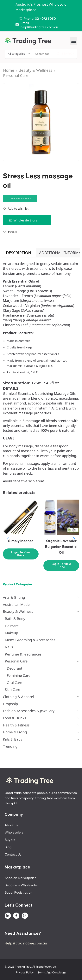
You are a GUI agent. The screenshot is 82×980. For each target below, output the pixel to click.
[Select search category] (19, 54)
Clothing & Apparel (18, 697)
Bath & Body (15, 619)
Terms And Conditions (52, 973)
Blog (8, 847)
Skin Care (13, 690)
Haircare (12, 626)
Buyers (10, 840)
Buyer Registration (19, 893)
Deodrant (15, 668)
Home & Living (15, 732)
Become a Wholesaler (21, 885)
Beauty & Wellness (35, 70)
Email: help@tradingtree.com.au (39, 25)
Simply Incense (21, 541)
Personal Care (16, 75)
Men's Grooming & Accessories (30, 640)
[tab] (18, 253)
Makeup (11, 633)
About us (11, 825)
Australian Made (16, 605)
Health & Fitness (16, 725)
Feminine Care (19, 675)
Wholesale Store (25, 220)
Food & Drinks (14, 718)
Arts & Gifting (14, 597)
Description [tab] (19, 253)
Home (9, 70)
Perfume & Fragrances (23, 654)
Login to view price (20, 198)
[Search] (66, 54)
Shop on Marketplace (21, 878)
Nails (9, 647)
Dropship (10, 704)
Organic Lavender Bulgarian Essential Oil (61, 547)
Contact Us (13, 855)
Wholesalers (14, 833)
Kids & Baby (13, 739)
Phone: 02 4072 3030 (40, 19)
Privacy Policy (25, 973)
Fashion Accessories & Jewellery (29, 711)
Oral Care (14, 683)
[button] (74, 41)
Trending (10, 746)
